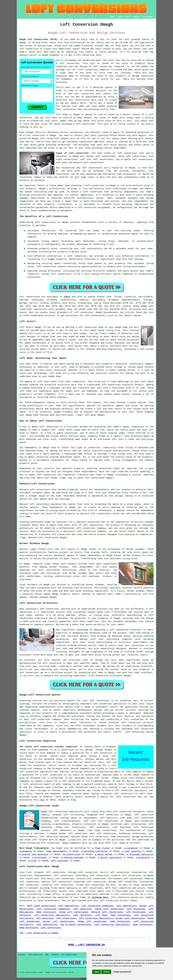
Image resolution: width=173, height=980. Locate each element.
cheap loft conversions (71, 827)
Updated (55, 954)
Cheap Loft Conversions (74, 912)
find (29, 872)
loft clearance (60, 861)
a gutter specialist (110, 858)
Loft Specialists (68, 906)
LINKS (120, 17)
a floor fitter (101, 848)
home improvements (57, 851)
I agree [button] (96, 972)
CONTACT (136, 17)
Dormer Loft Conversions (130, 918)
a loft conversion (84, 124)
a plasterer (143, 858)
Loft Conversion (35, 954)
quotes (71, 701)
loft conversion (29, 49)
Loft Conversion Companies (97, 906)
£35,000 (128, 70)
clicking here (100, 897)
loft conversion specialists (66, 812)
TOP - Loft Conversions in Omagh (39, 933)
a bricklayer (40, 858)
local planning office (104, 135)
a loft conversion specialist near (133, 791)
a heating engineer (72, 858)
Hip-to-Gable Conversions (76, 925)
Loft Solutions (82, 909)
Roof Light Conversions (41, 906)
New (47, 954)
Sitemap (22, 954)
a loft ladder (79, 334)
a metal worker (104, 854)
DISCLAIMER (148, 17)
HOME (112, 17)
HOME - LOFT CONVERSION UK (86, 945)
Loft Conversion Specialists (52, 915)
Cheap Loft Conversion (109, 909)
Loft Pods (101, 915)
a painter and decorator (34, 854)
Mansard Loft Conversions (107, 912)
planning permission (138, 132)
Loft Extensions (136, 912)
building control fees (102, 109)
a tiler (33, 861)
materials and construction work (76, 100)
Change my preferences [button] (122, 972)
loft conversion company (54, 139)
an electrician (72, 854)
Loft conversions (30, 297)
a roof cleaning (131, 851)
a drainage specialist (140, 854)
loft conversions (92, 168)
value (111, 115)
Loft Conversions (66, 918)
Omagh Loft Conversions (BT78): (39, 39)
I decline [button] (106, 972)
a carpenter (131, 848)
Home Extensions (46, 912)
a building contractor (95, 851)
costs (111, 60)
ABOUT (128, 17)
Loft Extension (136, 909)
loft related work (43, 840)
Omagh (67, 297)
